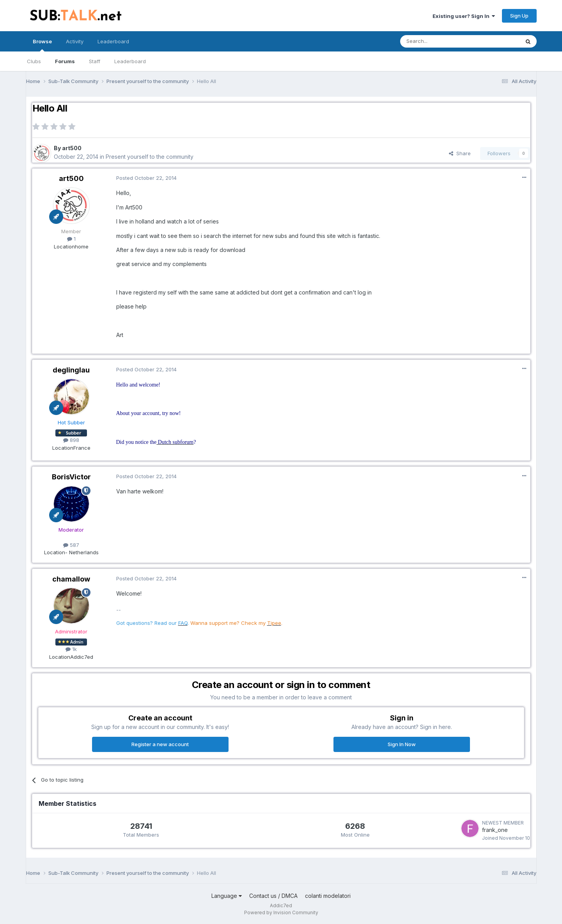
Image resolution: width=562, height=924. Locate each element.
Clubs (34, 61)
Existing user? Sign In (464, 16)
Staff (95, 61)
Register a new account (160, 744)
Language (227, 896)
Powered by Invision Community (281, 912)
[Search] (440, 41)
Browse (42, 45)
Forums (65, 61)
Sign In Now (402, 744)
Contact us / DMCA (273, 896)
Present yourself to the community (150, 157)
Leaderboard (130, 61)
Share (460, 153)
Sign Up (519, 16)
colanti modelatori (328, 896)
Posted (146, 178)
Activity (75, 41)
